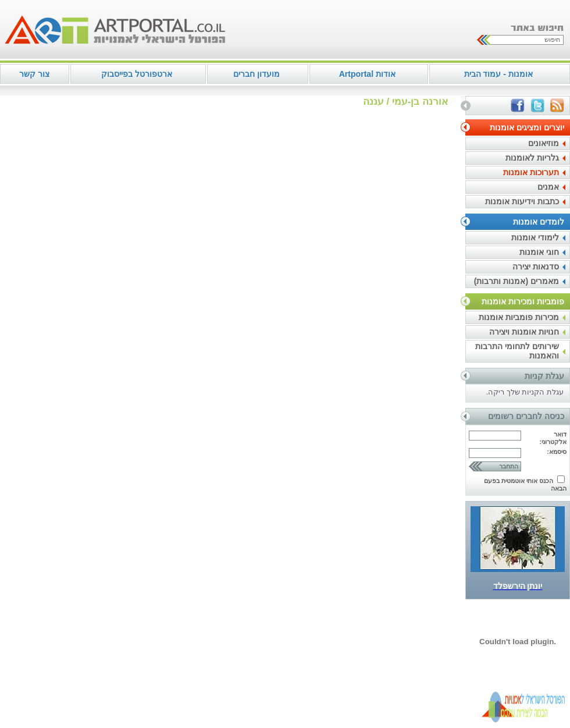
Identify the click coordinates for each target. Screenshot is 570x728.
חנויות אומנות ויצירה (524, 332)
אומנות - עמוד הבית (498, 74)
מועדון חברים (256, 74)
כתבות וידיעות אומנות (522, 201)
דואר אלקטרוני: (553, 438)
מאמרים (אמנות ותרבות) (516, 281)
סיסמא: (557, 452)
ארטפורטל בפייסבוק (137, 74)
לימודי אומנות (535, 237)
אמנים (548, 187)
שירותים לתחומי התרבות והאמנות (517, 351)
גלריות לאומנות (532, 158)
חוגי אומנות (539, 252)
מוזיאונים (544, 143)
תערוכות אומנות (531, 172)
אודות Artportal (367, 74)
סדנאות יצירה (536, 267)
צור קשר (34, 74)
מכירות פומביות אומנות (519, 317)
